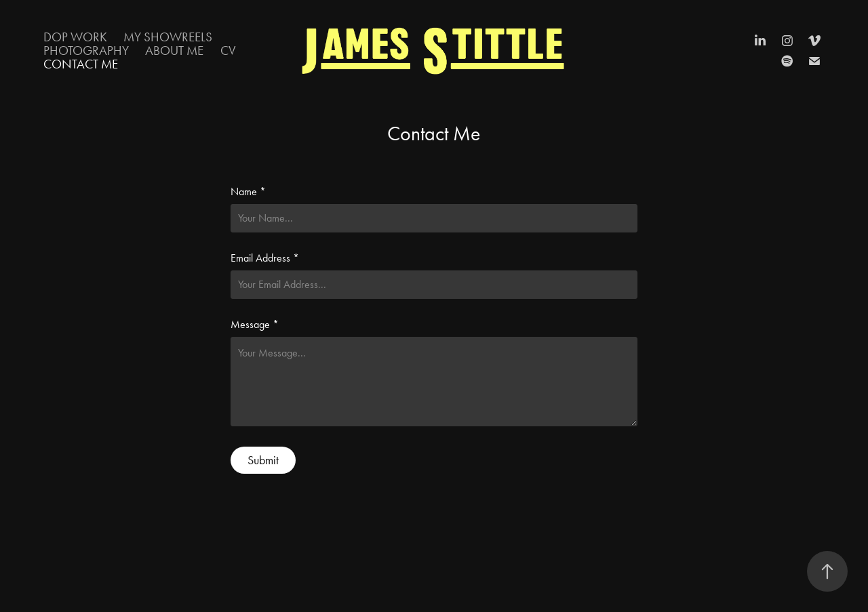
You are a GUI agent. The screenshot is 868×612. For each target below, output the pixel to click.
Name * (248, 192)
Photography (86, 50)
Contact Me (81, 64)
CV (228, 50)
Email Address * (265, 258)
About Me (174, 50)
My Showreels (168, 37)
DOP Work (75, 37)
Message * (255, 325)
